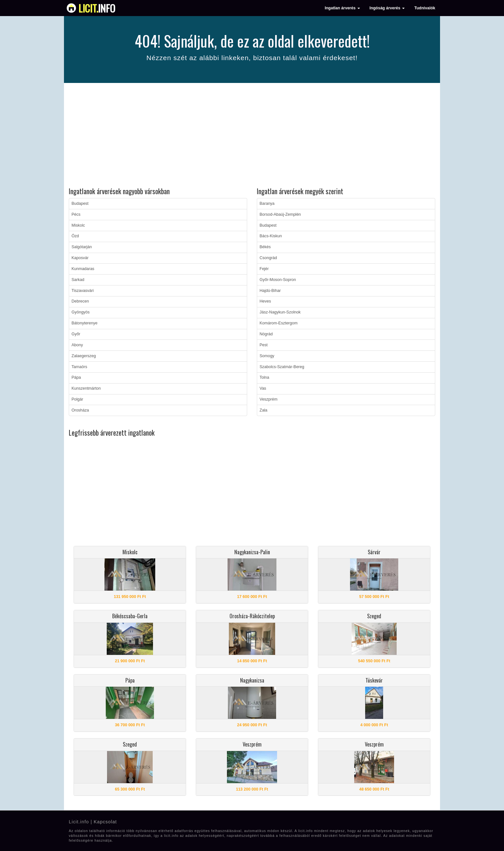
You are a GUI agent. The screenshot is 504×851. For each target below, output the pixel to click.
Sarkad (78, 280)
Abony (77, 345)
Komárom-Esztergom (279, 323)
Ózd (75, 236)
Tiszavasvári (83, 291)
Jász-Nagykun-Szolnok (280, 312)
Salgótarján (82, 247)
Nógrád (266, 334)
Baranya (267, 204)
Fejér (264, 269)
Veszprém (269, 399)
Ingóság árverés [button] (387, 8)
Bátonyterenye (85, 323)
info (97, 8)
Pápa (76, 377)
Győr (76, 334)
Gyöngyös (81, 312)
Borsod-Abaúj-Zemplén (280, 214)
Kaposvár (80, 258)
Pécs (76, 214)
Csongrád (268, 258)
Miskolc (78, 225)
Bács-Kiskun (271, 236)
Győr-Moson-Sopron (278, 280)
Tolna (265, 377)
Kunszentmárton (86, 388)
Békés (265, 247)
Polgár (77, 399)
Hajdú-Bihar (270, 291)
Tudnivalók (425, 8)
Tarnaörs (80, 367)
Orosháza (80, 410)
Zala (264, 410)
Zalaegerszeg (84, 356)
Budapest (80, 204)
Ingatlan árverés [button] (342, 8)
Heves (265, 301)
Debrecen (80, 301)
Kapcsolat (105, 822)
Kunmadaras (83, 269)
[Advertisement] (252, 136)
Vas (263, 388)
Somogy (267, 356)
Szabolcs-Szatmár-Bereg (282, 367)
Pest (264, 345)
